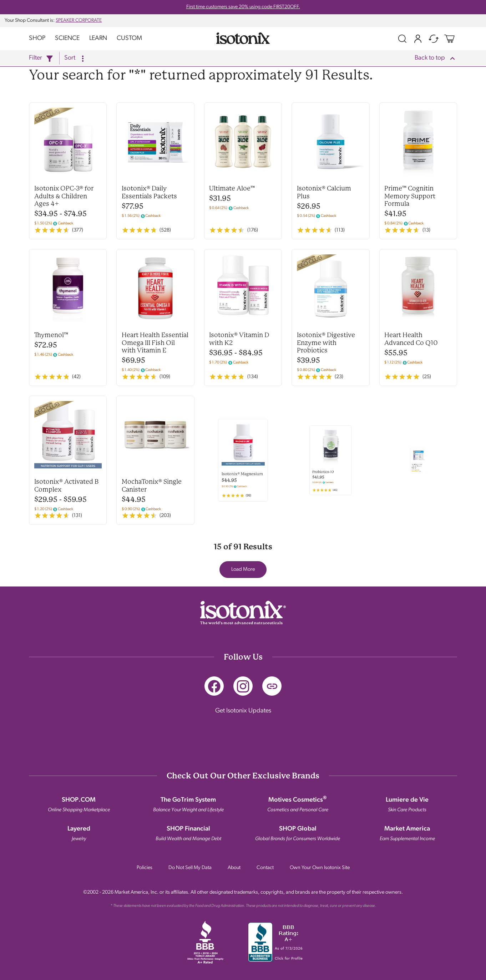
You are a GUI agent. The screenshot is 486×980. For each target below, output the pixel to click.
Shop (37, 38)
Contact (265, 868)
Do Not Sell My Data (190, 868)
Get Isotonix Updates (243, 709)
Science (67, 38)
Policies (145, 868)
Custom (129, 38)
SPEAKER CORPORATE (79, 21)
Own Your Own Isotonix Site (320, 868)
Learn (98, 38)
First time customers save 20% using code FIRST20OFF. (243, 7)
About (234, 868)
